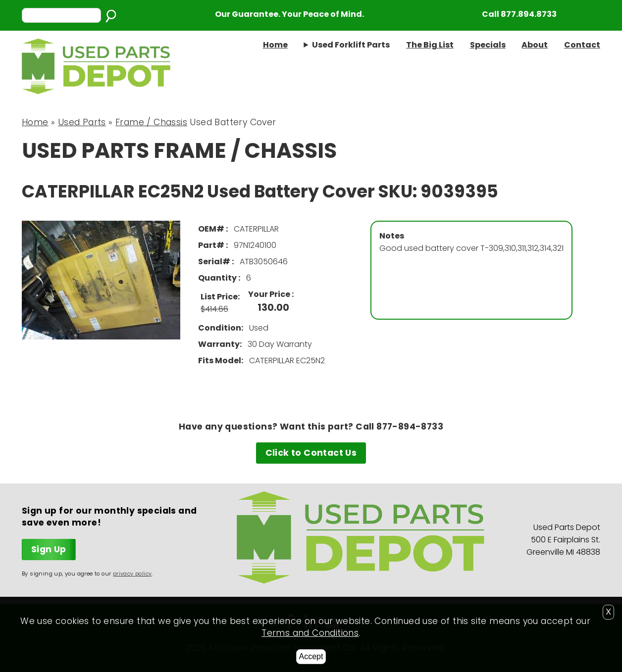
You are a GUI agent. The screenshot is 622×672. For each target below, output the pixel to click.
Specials (488, 45)
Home (275, 45)
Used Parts (82, 122)
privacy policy (132, 574)
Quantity (218, 278)
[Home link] (96, 92)
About (535, 45)
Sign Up (49, 549)
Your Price (270, 294)
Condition (220, 328)
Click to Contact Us (311, 453)
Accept (311, 656)
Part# (212, 245)
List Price (219, 297)
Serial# (215, 262)
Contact (582, 45)
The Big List (430, 45)
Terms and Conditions (310, 633)
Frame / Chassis (151, 122)
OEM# (212, 229)
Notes (392, 236)
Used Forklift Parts (351, 45)
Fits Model (220, 360)
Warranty (219, 344)
